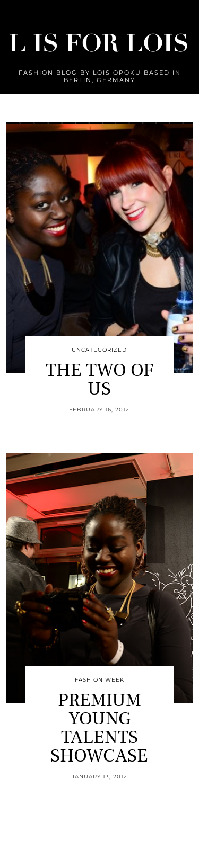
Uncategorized (99, 350)
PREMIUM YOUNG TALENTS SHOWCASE (99, 728)
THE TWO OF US (99, 380)
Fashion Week (99, 680)
